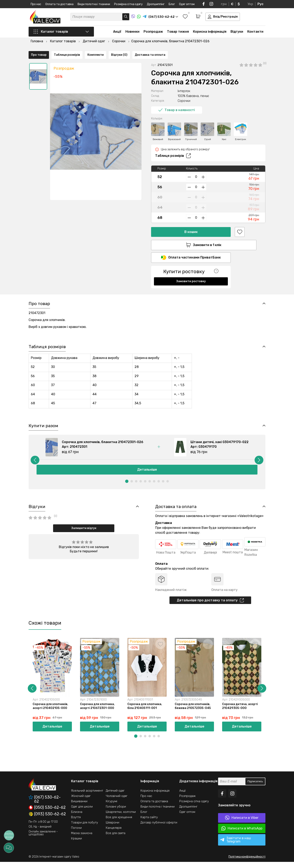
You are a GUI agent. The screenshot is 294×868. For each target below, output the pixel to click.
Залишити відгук (84, 533)
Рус (260, 4)
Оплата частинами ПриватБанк (191, 248)
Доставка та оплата (150, 287)
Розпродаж (153, 33)
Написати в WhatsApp (242, 835)
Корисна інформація (210, 33)
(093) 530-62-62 (47, 820)
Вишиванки (79, 807)
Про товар (39, 287)
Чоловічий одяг (117, 802)
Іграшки (76, 845)
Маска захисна (82, 839)
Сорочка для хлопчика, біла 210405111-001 (145, 712)
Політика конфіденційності (247, 863)
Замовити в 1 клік (191, 235)
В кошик (191, 221)
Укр (250, 4)
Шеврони (112, 829)
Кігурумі (111, 807)
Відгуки (237, 33)
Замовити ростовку (191, 272)
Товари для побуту (85, 829)
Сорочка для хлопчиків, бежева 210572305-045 (194, 712)
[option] (38, 66)
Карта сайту (149, 823)
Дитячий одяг (115, 797)
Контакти (255, 33)
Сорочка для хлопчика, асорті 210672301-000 (98, 712)
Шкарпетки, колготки (121, 818)
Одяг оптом (187, 4)
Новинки (132, 33)
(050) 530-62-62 (47, 814)
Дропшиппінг (156, 4)
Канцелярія (114, 834)
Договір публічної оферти (159, 829)
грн (224, 4)
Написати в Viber (242, 824)
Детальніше (147, 474)
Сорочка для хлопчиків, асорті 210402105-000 (51, 712)
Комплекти (96, 287)
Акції (117, 33)
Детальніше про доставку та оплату (210, 605)
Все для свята (116, 839)
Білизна (77, 818)
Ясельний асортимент (87, 797)
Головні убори (116, 813)
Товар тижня (178, 33)
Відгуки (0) (119, 287)
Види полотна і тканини (94, 4)
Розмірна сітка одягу (128, 4)
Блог (172, 4)
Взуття (76, 823)
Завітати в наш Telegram (236, 846)
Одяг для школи (82, 813)
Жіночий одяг (81, 802)
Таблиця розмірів (173, 145)
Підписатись (255, 788)
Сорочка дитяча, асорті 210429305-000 (241, 712)
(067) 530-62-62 (45, 805)
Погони (76, 834)
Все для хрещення (119, 823)
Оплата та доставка (59, 4)
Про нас (36, 4)
